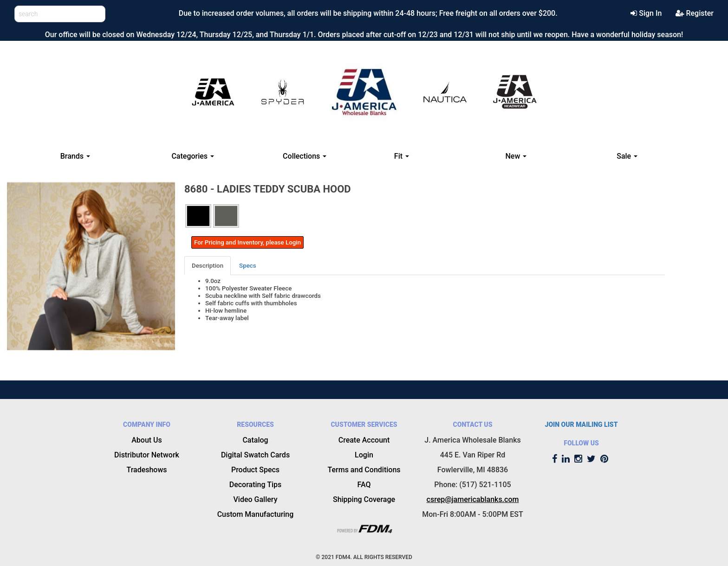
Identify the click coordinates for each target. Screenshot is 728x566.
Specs (248, 266)
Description (208, 266)
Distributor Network (147, 455)
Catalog (255, 440)
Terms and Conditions (364, 470)
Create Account (364, 440)
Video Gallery (256, 499)
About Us (147, 440)
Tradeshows (146, 470)
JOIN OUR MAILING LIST (582, 424)
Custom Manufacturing (256, 514)
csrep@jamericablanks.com (473, 499)
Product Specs (255, 470)
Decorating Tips (256, 485)
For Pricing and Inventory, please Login (247, 242)
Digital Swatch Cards (255, 455)
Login (364, 455)
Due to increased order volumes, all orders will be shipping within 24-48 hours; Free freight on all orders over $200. (368, 13)
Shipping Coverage (364, 499)
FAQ (364, 485)
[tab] (208, 266)
